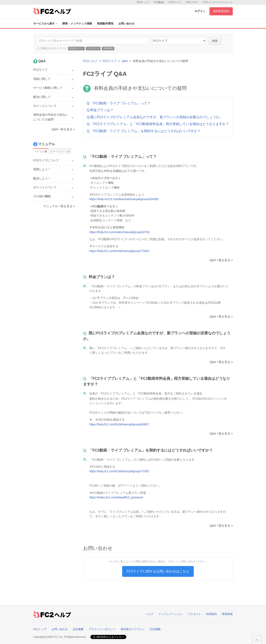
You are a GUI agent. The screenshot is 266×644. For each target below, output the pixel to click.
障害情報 (227, 614)
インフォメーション (171, 614)
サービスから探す (45, 24)
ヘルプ (149, 614)
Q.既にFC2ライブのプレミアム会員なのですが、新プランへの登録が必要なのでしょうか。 (155, 117)
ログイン (200, 11)
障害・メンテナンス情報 (77, 24)
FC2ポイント (76, 48)
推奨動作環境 (105, 24)
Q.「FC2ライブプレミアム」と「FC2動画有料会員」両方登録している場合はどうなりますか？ (158, 124)
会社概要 (78, 629)
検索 (215, 41)
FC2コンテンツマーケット (218, 2)
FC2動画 (159, 2)
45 (179, 41)
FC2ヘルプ (90, 61)
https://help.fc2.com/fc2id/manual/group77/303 (119, 251)
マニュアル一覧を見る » (59, 206)
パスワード (93, 48)
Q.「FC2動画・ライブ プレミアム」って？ (119, 103)
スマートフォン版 (60, 151)
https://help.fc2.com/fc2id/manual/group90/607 (119, 424)
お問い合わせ (126, 24)
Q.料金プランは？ (100, 110)
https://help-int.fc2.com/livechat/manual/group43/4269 (124, 199)
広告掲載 (155, 629)
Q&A (125, 61)
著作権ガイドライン (133, 629)
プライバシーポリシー (102, 629)
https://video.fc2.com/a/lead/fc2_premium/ (116, 497)
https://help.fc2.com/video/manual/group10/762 (120, 232)
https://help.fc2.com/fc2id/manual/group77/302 (119, 471)
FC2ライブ (175, 2)
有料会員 (108, 48)
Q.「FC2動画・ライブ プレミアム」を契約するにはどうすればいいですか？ (144, 131)
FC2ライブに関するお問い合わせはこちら (158, 571)
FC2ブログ (192, 2)
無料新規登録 (221, 11)
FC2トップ (143, 2)
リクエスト (194, 614)
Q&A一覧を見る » (221, 260)
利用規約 (212, 614)
